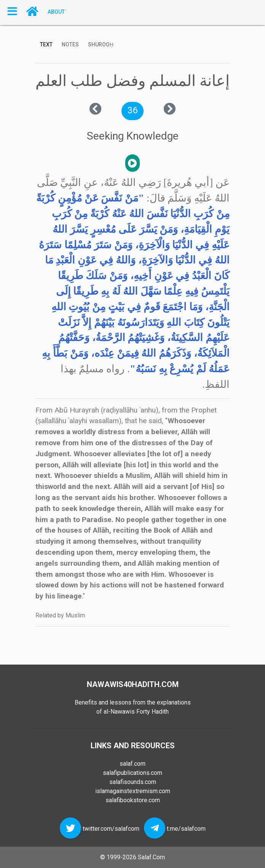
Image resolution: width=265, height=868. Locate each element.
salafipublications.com (132, 773)
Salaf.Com (151, 857)
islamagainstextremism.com (133, 791)
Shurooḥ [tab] (101, 44)
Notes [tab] (70, 44)
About (56, 11)
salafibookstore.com (133, 800)
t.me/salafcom (186, 829)
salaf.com (132, 764)
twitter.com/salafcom (111, 829)
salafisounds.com (133, 782)
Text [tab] (46, 44)
